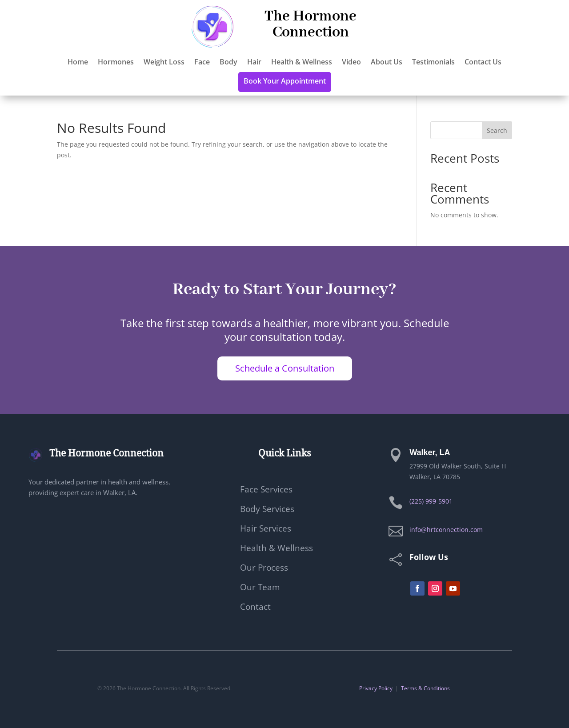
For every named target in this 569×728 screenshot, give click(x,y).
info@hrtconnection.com (446, 530)
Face (202, 63)
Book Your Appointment (285, 82)
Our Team (260, 588)
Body (228, 63)
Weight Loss (164, 63)
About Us (387, 63)
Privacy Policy (376, 688)
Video (351, 63)
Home (78, 63)
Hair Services (266, 530)
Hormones (116, 63)
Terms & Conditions (425, 688)
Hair (254, 63)
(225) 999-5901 (431, 501)
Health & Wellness (302, 63)
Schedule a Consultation (285, 368)
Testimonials (433, 63)
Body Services (267, 510)
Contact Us (483, 63)
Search (497, 130)
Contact (255, 608)
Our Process (264, 569)
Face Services (266, 491)
